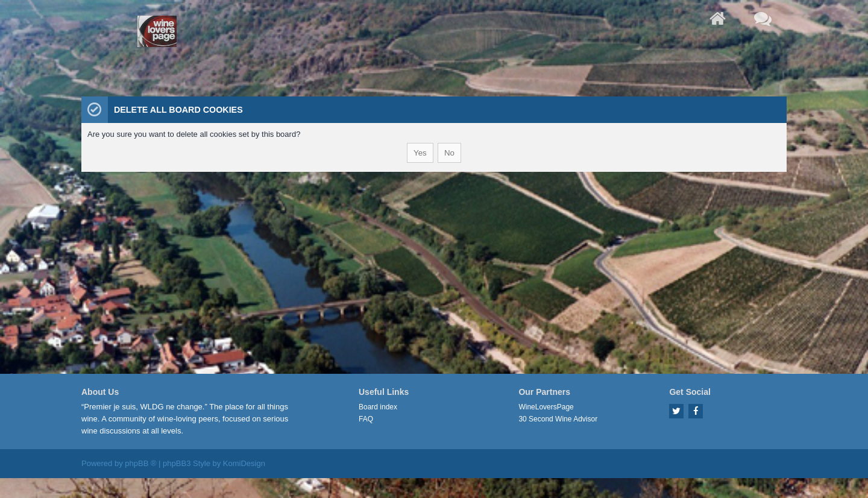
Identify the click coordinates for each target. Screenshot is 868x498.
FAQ (366, 419)
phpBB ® (140, 463)
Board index (378, 407)
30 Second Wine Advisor (558, 419)
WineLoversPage (546, 407)
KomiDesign (244, 463)
